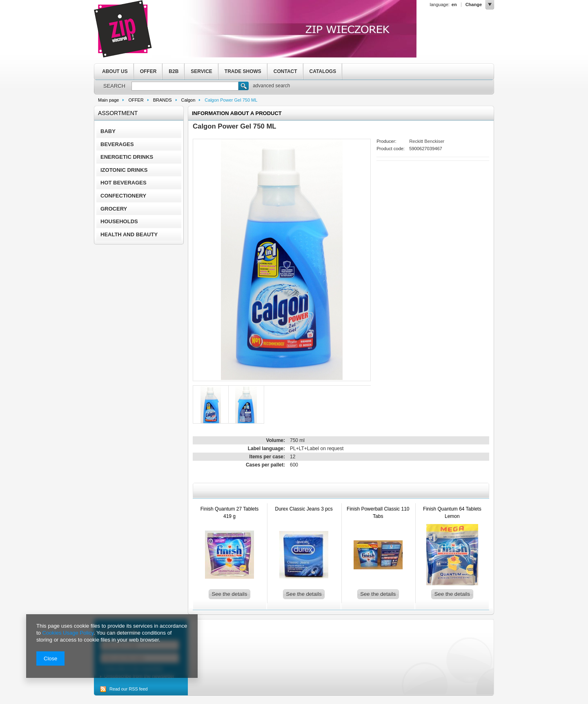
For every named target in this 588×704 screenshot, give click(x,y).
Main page (108, 100)
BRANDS (163, 100)
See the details (229, 594)
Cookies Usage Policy (68, 633)
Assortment (118, 113)
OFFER (148, 71)
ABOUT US (115, 71)
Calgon (188, 100)
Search (244, 87)
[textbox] (185, 86)
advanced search (271, 86)
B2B (174, 71)
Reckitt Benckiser (427, 141)
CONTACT (285, 71)
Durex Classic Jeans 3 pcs (304, 509)
